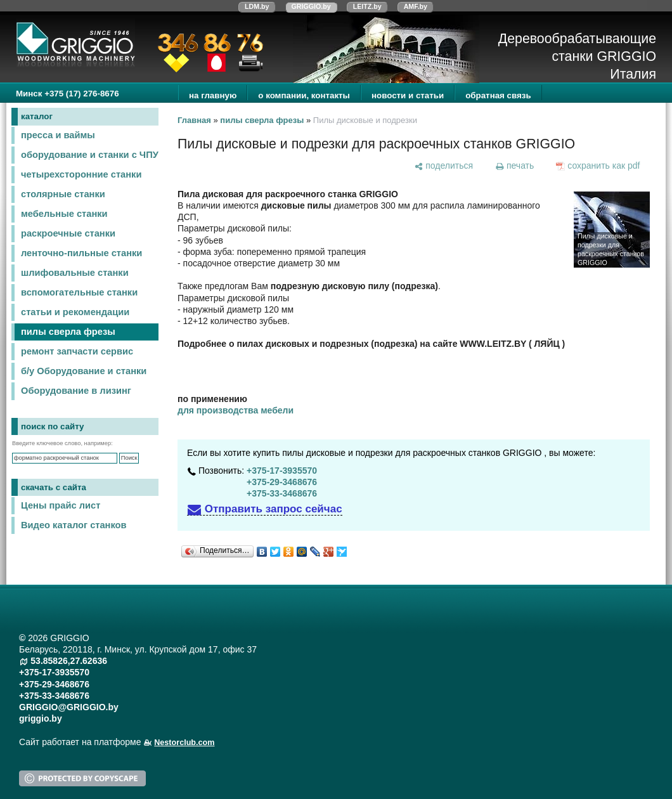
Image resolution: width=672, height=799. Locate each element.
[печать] (514, 166)
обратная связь (498, 95)
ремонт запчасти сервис (77, 351)
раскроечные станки (68, 233)
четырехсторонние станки (81, 174)
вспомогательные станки (79, 292)
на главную (213, 95)
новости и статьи (408, 95)
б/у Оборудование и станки (84, 371)
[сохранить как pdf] (598, 166)
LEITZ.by (367, 6)
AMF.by (416, 6)
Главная (194, 120)
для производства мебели (236, 410)
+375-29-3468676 (282, 482)
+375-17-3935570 (282, 471)
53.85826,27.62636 (69, 661)
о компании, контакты (304, 95)
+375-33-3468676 (282, 493)
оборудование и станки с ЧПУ (90, 155)
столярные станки (63, 194)
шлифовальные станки (75, 273)
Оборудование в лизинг (76, 391)
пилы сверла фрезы (68, 332)
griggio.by (41, 718)
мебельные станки (64, 214)
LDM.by (257, 6)
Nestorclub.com (184, 743)
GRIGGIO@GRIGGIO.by (69, 707)
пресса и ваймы (58, 135)
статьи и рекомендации (75, 312)
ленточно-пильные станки (81, 253)
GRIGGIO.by (311, 6)
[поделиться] (444, 166)
